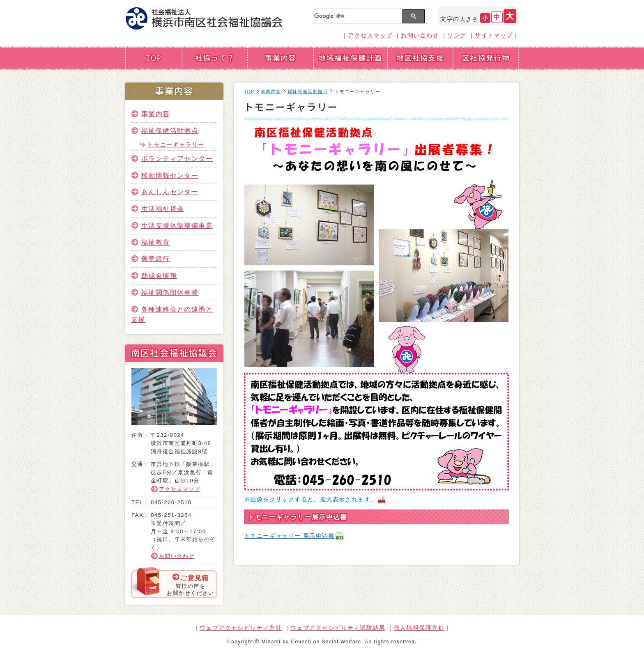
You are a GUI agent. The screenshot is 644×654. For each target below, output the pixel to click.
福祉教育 (156, 242)
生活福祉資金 (163, 209)
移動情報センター (170, 175)
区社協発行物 (486, 58)
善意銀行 (156, 259)
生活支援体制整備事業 (177, 225)
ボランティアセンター (177, 158)
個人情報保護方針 (419, 628)
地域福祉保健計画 (350, 58)
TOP (154, 58)
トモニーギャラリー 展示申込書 (294, 536)
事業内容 (281, 58)
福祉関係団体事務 (170, 292)
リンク (457, 35)
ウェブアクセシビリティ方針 (241, 628)
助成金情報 (159, 275)
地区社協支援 (420, 58)
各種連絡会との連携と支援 (172, 314)
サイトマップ (494, 35)
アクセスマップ (370, 35)
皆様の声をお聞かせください (190, 585)
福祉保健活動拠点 (170, 131)
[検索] (357, 16)
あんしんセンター (170, 192)
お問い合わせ (420, 35)
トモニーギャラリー (176, 145)
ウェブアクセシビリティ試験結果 (338, 628)
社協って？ (215, 58)
